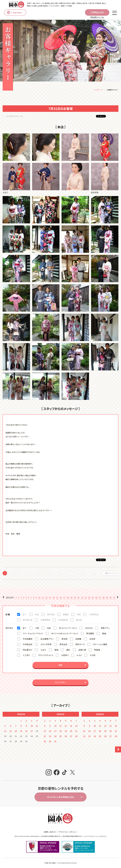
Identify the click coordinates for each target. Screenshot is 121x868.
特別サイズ (80, 645)
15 (57, 598)
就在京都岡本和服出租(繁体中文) (72, 837)
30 (110, 598)
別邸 (79, 615)
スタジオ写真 (46, 645)
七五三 (43, 650)
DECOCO (89, 628)
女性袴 (92, 639)
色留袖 (97, 650)
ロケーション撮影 (100, 645)
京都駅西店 (45, 620)
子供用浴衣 (28, 645)
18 (68, 598)
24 (89, 598)
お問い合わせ (50, 832)
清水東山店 (28, 620)
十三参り (26, 656)
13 (50, 598)
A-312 (79, 656)
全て (25, 615)
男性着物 (90, 634)
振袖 (104, 634)
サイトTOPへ (60, 683)
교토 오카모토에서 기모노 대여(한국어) (95, 837)
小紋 (37, 628)
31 (114, 598)
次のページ (110, 574)
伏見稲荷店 (63, 620)
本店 (37, 615)
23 (86, 598)
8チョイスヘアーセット (68, 628)
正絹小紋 (82, 650)
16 (61, 598)
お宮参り (65, 656)
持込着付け (28, 650)
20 (75, 598)
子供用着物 (28, 639)
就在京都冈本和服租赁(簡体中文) (51, 837)
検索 (60, 666)
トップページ (99, 90)
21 (78, 598)
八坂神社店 (94, 615)
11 (43, 598)
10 (39, 598)
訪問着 (78, 639)
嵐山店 (79, 620)
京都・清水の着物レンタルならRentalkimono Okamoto (61, 863)
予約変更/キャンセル (97, 17)
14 (54, 598)
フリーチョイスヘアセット (33, 634)
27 (100, 598)
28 (103, 598)
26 (96, 598)
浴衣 (49, 628)
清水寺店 (51, 615)
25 (93, 598)
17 (64, 598)
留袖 (56, 650)
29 (107, 598)
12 (46, 598)
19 (71, 598)
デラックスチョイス (46, 656)
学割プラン (105, 628)
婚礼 (68, 650)
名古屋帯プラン (47, 639)
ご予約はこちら (97, 12)
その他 (93, 656)
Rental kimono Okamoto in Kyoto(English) (27, 837)
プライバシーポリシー (68, 832)
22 (82, 598)
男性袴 (64, 639)
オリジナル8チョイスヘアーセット (65, 634)
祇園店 (66, 615)
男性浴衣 (63, 645)
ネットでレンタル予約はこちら (60, 798)
